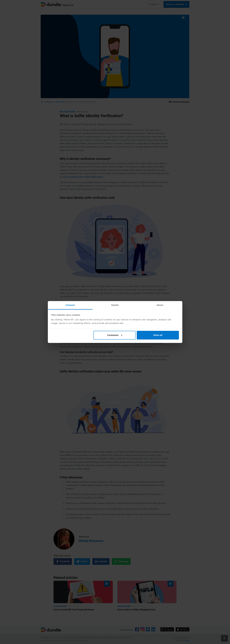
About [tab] (160, 305)
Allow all (158, 335)
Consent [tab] (70, 305)
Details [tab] (115, 305)
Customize (115, 335)
